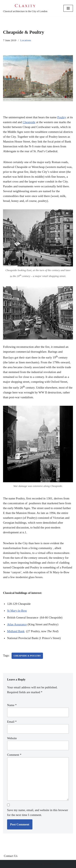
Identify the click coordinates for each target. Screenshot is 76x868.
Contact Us (11, 856)
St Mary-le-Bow (17, 611)
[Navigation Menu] (68, 8)
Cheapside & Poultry (27, 656)
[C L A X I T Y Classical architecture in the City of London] (25, 8)
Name (12, 705)
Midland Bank (16, 631)
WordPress (50, 864)
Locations (26, 40)
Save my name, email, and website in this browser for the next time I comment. (38, 812)
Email (12, 722)
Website (12, 738)
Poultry (62, 117)
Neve (23, 864)
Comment (14, 755)
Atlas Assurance (17, 624)
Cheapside (29, 122)
